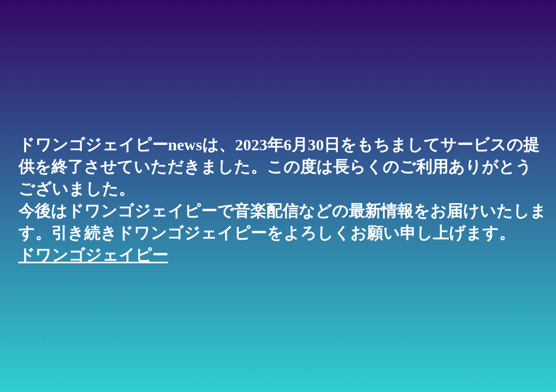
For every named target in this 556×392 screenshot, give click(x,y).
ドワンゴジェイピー (93, 255)
